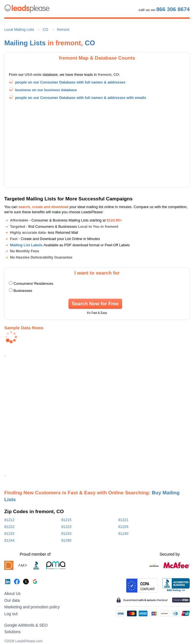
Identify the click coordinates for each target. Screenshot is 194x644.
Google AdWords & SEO (26, 625)
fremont (63, 30)
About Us (13, 594)
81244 (9, 540)
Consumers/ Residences (33, 284)
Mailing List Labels (26, 245)
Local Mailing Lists (19, 30)
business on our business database (46, 90)
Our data (12, 600)
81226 (123, 527)
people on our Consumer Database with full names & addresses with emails (81, 98)
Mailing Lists (25, 43)
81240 (123, 534)
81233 (66, 534)
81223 (66, 527)
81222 (9, 527)
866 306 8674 (173, 9)
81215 (66, 520)
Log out (11, 614)
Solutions (13, 632)
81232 (9, 534)
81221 (123, 520)
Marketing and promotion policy (32, 607)
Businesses (23, 291)
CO (45, 30)
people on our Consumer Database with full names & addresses (70, 82)
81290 (66, 540)
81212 (9, 520)
